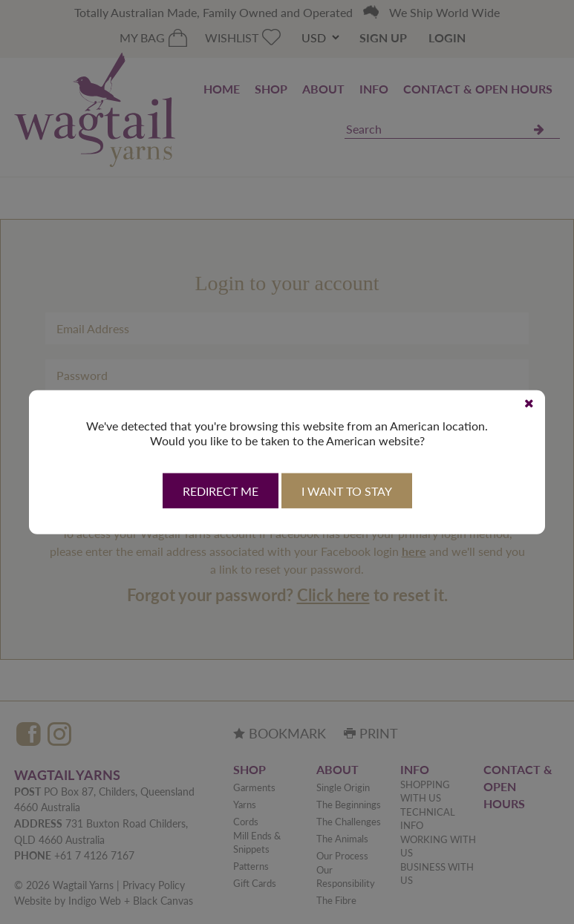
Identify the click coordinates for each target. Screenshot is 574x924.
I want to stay (347, 491)
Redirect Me (221, 491)
